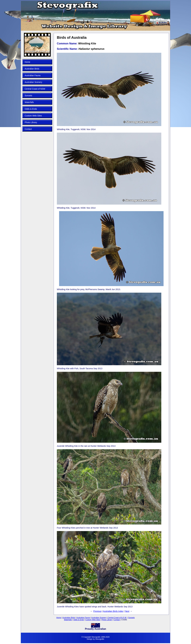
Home (27, 62)
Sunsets (28, 96)
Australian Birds (32, 69)
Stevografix (100, 639)
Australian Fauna (33, 75)
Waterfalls (29, 102)
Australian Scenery (33, 82)
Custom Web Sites (33, 116)
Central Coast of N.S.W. (117, 618)
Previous (97, 611)
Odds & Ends (31, 109)
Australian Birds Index (113, 611)
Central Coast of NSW (35, 89)
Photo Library (31, 122)
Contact (28, 129)
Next (127, 611)
